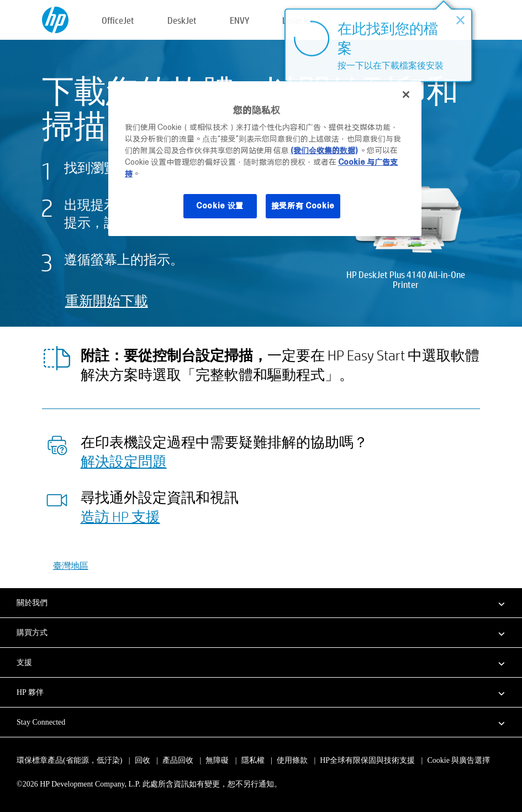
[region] (265, 159)
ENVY (239, 20)
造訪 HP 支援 (120, 516)
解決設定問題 (124, 461)
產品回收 (178, 760)
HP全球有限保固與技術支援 (367, 760)
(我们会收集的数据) (324, 150)
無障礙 (217, 760)
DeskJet (182, 20)
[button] (261, 603)
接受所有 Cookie (303, 206)
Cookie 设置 (220, 206)
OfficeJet (118, 20)
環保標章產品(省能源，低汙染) (69, 760)
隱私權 (253, 760)
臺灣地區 (71, 565)
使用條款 (292, 760)
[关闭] (406, 95)
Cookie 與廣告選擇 (458, 760)
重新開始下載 (107, 300)
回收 (143, 760)
